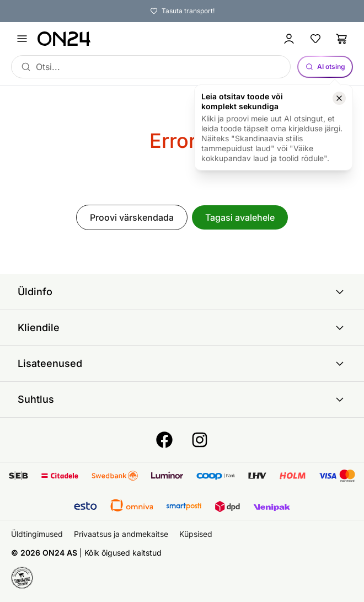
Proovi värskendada (132, 217)
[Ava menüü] (22, 39)
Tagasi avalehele (240, 217)
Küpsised (196, 534)
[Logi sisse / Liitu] (289, 39)
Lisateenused (182, 364)
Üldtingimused (37, 534)
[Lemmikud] (315, 39)
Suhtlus (182, 399)
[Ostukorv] (342, 39)
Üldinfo (182, 292)
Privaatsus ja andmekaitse (121, 534)
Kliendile (182, 328)
